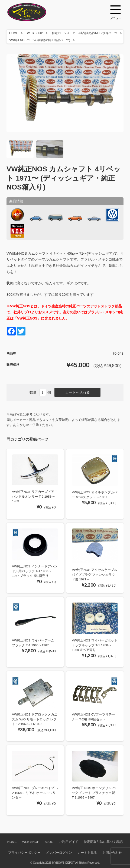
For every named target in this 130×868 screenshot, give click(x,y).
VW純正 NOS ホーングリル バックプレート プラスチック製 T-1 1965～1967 (94, 793)
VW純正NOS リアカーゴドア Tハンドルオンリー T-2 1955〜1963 (34, 496)
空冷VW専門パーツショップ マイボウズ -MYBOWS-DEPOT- (34, 12)
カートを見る (87, 852)
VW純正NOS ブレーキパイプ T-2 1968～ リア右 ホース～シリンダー (35, 793)
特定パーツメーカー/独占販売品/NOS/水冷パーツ (84, 33)
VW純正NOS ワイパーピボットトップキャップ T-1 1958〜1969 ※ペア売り (94, 645)
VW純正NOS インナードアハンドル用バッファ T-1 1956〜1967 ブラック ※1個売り (35, 571)
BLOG (49, 842)
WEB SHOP (35, 33)
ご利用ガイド (69, 842)
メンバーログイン (59, 852)
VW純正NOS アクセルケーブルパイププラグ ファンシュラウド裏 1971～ (94, 574)
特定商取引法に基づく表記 (103, 842)
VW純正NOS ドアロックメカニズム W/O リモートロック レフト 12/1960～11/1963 (35, 719)
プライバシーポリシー (24, 852)
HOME (14, 33)
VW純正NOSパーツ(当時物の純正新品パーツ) (40, 40)
